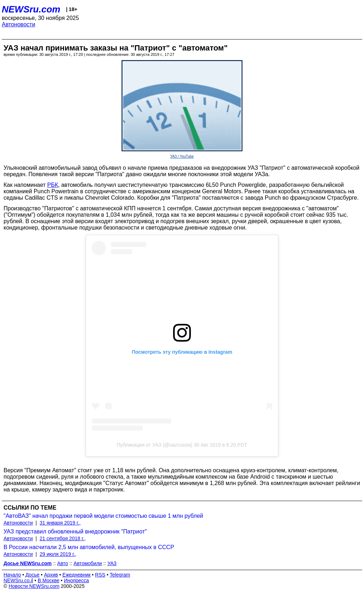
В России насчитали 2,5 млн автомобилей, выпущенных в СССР (89, 547)
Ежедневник (77, 575)
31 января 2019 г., (60, 523)
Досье (32, 575)
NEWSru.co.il (18, 580)
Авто (63, 563)
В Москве (49, 580)
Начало (12, 575)
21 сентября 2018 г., (63, 538)
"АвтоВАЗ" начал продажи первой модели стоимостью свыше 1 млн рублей (103, 516)
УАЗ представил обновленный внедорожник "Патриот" (75, 531)
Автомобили (88, 563)
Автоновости (18, 24)
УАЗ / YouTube (182, 156)
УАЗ (112, 563)
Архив (51, 575)
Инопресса (77, 580)
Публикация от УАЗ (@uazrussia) (154, 445)
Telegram (120, 575)
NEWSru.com (31, 9)
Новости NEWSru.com (34, 586)
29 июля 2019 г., (58, 554)
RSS (100, 575)
